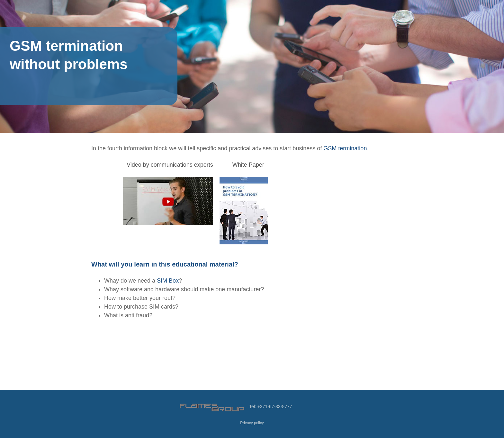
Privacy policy (252, 423)
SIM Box (168, 281)
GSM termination (345, 148)
